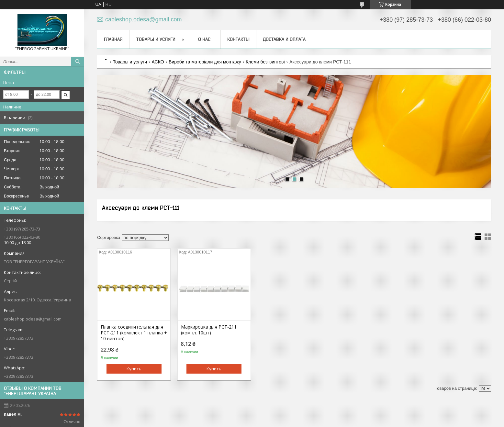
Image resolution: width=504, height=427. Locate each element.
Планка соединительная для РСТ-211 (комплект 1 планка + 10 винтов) (134, 333)
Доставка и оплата (284, 39)
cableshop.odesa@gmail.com (33, 319)
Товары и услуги (156, 39)
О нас (204, 39)
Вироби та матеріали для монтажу (205, 62)
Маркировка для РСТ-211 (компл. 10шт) (209, 330)
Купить (134, 369)
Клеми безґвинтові (265, 62)
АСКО (158, 62)
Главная (113, 39)
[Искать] (78, 62)
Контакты (238, 39)
